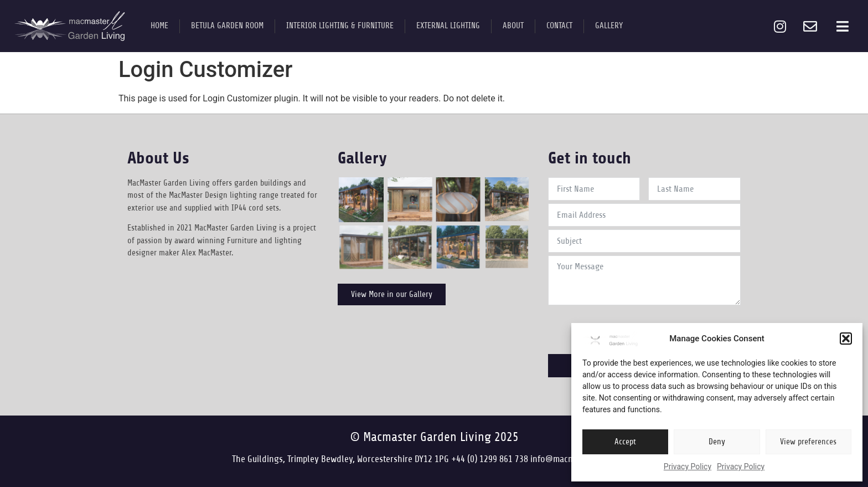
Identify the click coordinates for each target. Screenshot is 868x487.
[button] (846, 339)
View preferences (808, 442)
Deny (717, 442)
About (513, 26)
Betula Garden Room (227, 26)
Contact (559, 26)
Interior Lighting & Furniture (340, 26)
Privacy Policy (688, 467)
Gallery (609, 26)
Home (159, 26)
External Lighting (448, 26)
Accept (625, 442)
